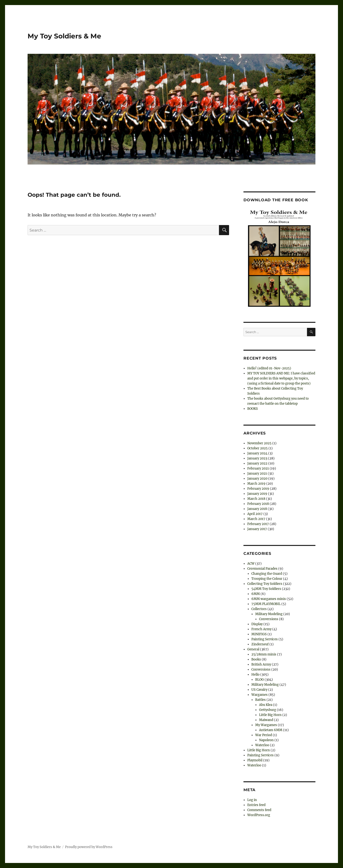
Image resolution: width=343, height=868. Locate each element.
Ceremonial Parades (262, 569)
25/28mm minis (264, 654)
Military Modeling (269, 614)
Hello (255, 675)
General (253, 649)
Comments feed (259, 810)
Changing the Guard (267, 574)
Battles (260, 700)
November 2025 (259, 443)
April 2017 (255, 514)
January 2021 (257, 474)
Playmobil (255, 760)
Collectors (259, 609)
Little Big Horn (270, 715)
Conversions (269, 619)
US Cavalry (259, 690)
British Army (261, 664)
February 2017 (258, 524)
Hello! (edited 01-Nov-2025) (269, 368)
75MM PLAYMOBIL (266, 604)
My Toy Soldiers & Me (64, 36)
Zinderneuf (260, 644)
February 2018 (258, 504)
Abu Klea (266, 705)
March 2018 (256, 499)
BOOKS (253, 409)
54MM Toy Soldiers (266, 589)
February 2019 (258, 489)
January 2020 (257, 479)
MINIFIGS (259, 634)
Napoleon (266, 740)
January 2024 (257, 453)
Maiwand (266, 720)
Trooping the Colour (267, 579)
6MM (256, 594)
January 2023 (257, 458)
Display (257, 624)
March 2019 (256, 484)
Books (256, 659)
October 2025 (257, 448)
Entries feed (256, 805)
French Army (261, 629)
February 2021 (258, 468)
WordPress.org (259, 815)
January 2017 (257, 529)
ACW (251, 564)
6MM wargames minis (269, 599)
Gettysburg (268, 710)
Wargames (260, 695)
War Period (264, 735)
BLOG (260, 680)
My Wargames (266, 725)
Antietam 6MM (271, 730)
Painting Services (265, 639)
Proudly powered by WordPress (89, 847)
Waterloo (262, 745)
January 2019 (257, 494)
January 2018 (257, 509)
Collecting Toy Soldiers (265, 584)
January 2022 (257, 463)
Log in (252, 800)
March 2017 (256, 519)
